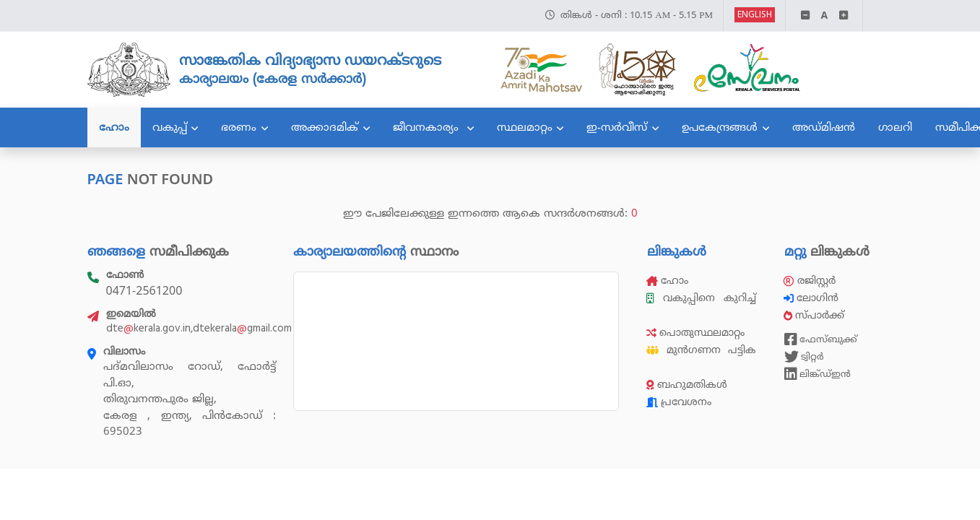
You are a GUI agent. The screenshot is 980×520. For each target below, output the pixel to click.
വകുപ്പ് (170, 127)
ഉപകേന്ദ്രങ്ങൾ (720, 127)
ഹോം (114, 127)
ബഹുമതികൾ (687, 385)
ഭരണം (239, 127)
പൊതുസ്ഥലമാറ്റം (695, 333)
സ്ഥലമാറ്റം (525, 127)
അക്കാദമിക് (325, 127)
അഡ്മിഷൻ (824, 127)
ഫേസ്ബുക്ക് (821, 339)
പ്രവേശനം (679, 402)
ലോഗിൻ (812, 298)
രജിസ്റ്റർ (810, 281)
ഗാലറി (895, 127)
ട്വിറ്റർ (804, 357)
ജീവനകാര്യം (428, 127)
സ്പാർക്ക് (815, 315)
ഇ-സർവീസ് (617, 127)
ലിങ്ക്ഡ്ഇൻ (818, 374)
